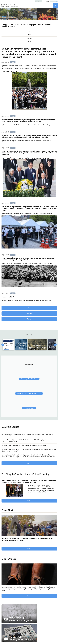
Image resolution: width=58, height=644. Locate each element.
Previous (3, 345)
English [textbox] (52, 1)
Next (55, 345)
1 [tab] (27, 352)
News (29, 308)
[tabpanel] (8, 345)
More (29, 463)
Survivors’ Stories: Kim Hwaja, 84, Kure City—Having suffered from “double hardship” (25, 445)
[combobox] (54, 1)
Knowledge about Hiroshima (29, 379)
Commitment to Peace (9, 297)
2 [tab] (28, 352)
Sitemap (56, 6)
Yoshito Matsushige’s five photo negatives (29, 393)
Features (29, 313)
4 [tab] (31, 352)
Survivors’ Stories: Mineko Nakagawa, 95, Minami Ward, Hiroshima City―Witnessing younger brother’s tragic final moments (27, 435)
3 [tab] (30, 352)
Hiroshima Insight (29, 408)
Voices (29, 319)
